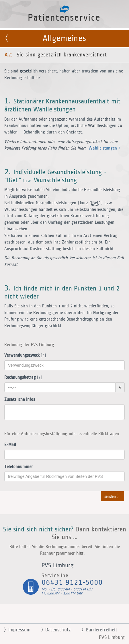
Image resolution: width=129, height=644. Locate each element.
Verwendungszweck (24, 356)
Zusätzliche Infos (20, 399)
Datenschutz (53, 630)
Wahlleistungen (105, 148)
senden (113, 497)
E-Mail (10, 445)
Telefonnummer (19, 467)
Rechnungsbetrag (22, 378)
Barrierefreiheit (97, 630)
